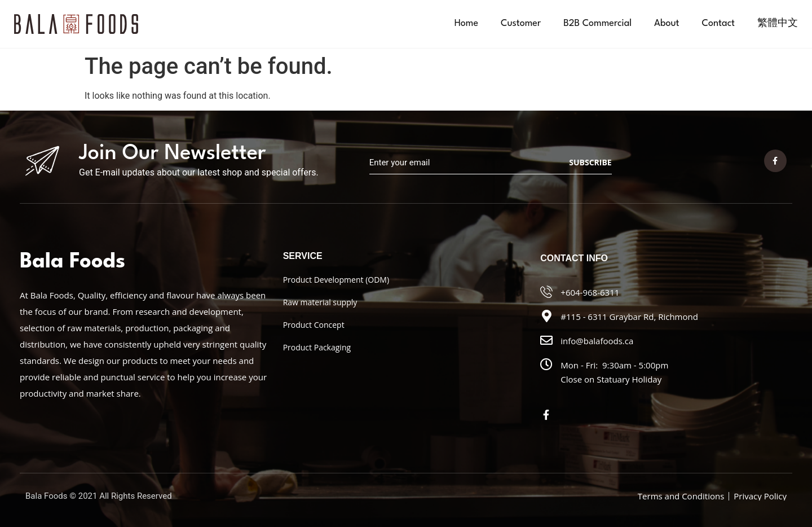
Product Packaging (317, 347)
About (667, 23)
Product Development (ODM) (336, 280)
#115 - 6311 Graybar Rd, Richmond (629, 317)
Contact (718, 23)
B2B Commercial (597, 23)
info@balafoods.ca (597, 341)
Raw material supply (320, 302)
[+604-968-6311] (546, 292)
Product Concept (314, 325)
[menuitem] (778, 24)
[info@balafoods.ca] (546, 340)
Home (466, 23)
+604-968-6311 (590, 292)
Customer (521, 23)
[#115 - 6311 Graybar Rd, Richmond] (546, 316)
